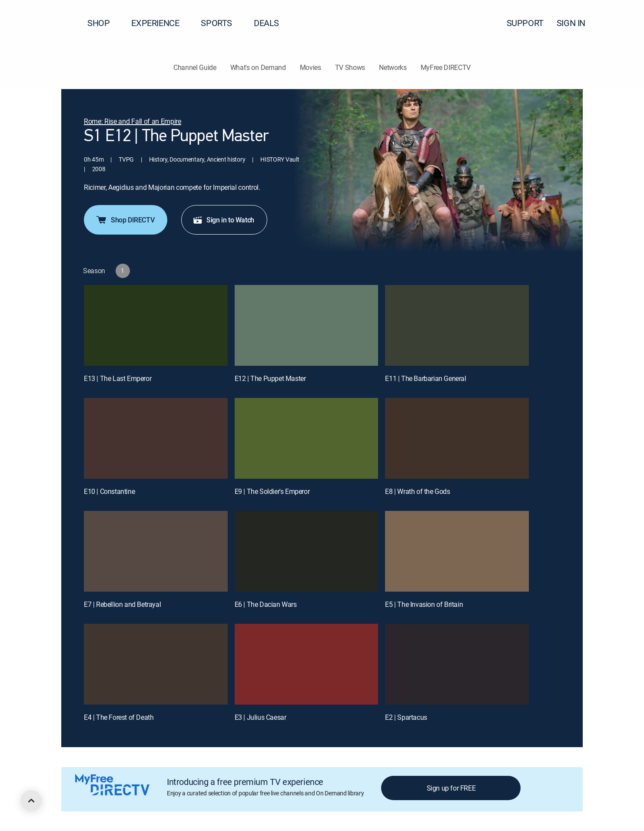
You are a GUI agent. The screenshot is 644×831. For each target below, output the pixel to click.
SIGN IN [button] (576, 23)
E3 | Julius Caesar (261, 717)
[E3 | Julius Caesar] (307, 664)
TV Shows (350, 67)
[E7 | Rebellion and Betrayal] (156, 551)
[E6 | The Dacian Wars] (307, 551)
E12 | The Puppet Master (270, 378)
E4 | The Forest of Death (119, 717)
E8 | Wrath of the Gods (417, 491)
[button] (622, 23)
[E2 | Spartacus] (457, 664)
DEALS (266, 23)
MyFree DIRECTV (446, 67)
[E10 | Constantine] (156, 438)
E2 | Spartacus (406, 717)
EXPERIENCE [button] (160, 23)
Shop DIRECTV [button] (125, 220)
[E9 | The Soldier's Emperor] (307, 438)
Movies (310, 67)
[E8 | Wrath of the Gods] (457, 438)
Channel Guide (195, 67)
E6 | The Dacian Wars (266, 604)
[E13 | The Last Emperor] (156, 325)
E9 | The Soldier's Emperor (272, 491)
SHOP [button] (104, 23)
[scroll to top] (31, 801)
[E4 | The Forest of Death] (156, 664)
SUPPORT (525, 23)
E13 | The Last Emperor (118, 378)
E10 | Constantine (109, 491)
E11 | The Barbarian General (425, 378)
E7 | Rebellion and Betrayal (122, 604)
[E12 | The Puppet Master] (307, 325)
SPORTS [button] (222, 23)
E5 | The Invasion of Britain (424, 604)
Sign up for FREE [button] (451, 788)
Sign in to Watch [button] (223, 220)
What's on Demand (258, 67)
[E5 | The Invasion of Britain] (457, 551)
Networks (393, 67)
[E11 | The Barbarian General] (457, 325)
